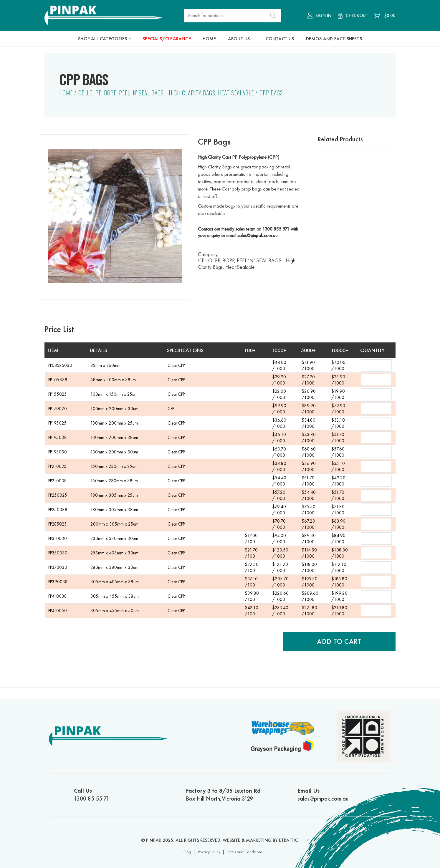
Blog (187, 852)
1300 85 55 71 (120, 795)
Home (66, 93)
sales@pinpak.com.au (257, 235)
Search (273, 16)
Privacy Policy (209, 852)
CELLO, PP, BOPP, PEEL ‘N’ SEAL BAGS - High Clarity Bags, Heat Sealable (166, 93)
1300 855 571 (276, 229)
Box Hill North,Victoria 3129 (232, 795)
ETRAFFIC (288, 840)
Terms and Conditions (245, 852)
